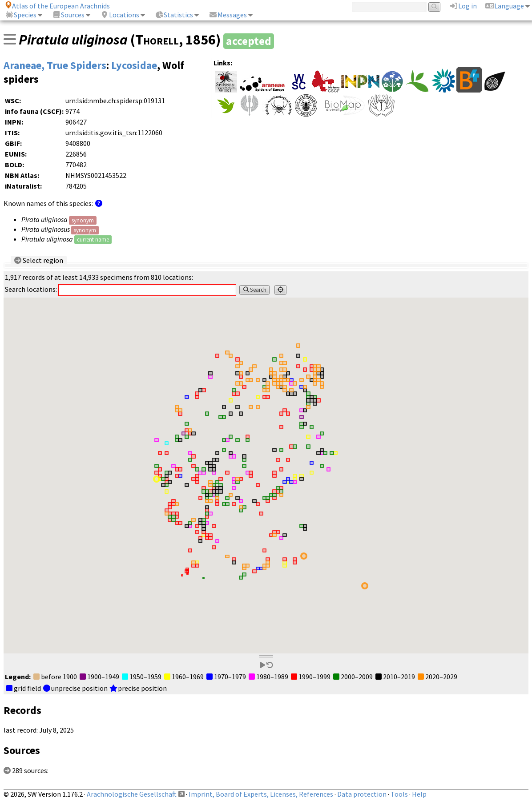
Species (21, 15)
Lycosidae (134, 65)
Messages (228, 15)
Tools (399, 794)
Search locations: (121, 289)
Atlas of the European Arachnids (57, 6)
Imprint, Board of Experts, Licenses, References (261, 794)
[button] (304, 556)
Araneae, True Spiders (55, 65)
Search (254, 290)
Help (419, 794)
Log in (463, 6)
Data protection (362, 794)
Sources (68, 15)
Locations (120, 15)
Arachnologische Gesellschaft (132, 794)
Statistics (174, 15)
